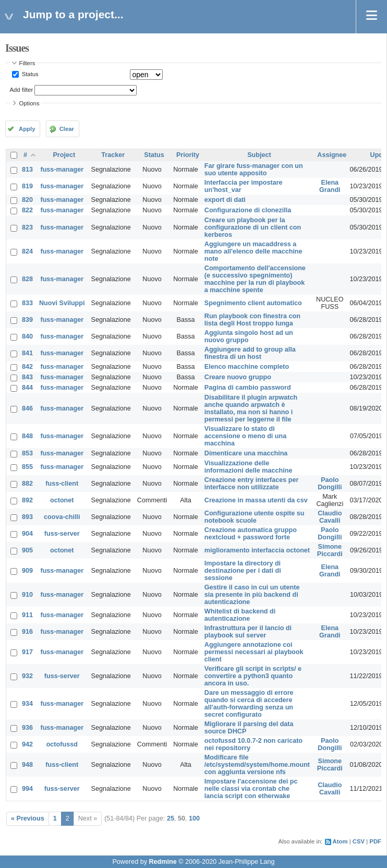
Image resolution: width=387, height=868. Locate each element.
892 (27, 500)
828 (27, 279)
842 (27, 367)
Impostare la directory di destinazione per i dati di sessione (243, 571)
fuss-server (62, 534)
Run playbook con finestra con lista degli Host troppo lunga (252, 320)
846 (27, 408)
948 (27, 765)
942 (27, 744)
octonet (62, 500)
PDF (375, 841)
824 (27, 251)
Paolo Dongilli (330, 484)
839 (27, 320)
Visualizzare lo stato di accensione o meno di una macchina (245, 436)
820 (27, 200)
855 (27, 467)
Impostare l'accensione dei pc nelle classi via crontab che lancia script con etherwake (251, 789)
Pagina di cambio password (248, 388)
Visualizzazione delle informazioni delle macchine (249, 467)
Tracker (113, 155)
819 (27, 186)
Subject (259, 155)
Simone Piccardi (330, 550)
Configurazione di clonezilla (248, 210)
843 (27, 377)
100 (194, 818)
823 (27, 227)
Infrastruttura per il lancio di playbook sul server (248, 632)
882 (27, 484)
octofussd (62, 744)
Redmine (162, 862)
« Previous (28, 818)
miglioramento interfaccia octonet (257, 550)
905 (27, 550)
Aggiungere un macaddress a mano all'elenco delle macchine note (253, 251)
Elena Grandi (330, 186)
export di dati (225, 200)
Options (29, 103)
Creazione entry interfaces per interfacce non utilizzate (252, 484)
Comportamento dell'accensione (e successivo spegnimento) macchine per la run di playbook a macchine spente (255, 279)
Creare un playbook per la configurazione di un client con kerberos (253, 227)
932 (27, 676)
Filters (27, 63)
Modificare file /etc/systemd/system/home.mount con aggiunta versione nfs (257, 765)
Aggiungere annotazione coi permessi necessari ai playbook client (254, 652)
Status (29, 74)
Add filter (22, 90)
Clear (67, 129)
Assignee (332, 155)
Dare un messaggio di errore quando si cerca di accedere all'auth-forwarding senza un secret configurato (249, 704)
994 (27, 789)
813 (27, 170)
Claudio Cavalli (330, 517)
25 (171, 818)
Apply (27, 129)
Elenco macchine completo (247, 367)
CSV (359, 841)
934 (27, 704)
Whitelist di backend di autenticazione (240, 615)
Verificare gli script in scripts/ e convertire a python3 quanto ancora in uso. (253, 676)
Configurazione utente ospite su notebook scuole (255, 517)
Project (64, 155)
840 (27, 336)
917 (27, 652)
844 (27, 388)
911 (27, 615)
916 (27, 632)
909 (27, 571)
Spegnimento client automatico (253, 303)
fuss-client (62, 484)
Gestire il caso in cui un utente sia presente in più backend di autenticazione (252, 595)
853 (27, 453)
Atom (340, 841)
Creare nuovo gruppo (238, 377)
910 (27, 595)
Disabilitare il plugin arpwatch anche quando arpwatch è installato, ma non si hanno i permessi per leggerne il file (251, 408)
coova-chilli (62, 517)
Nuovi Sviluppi (62, 303)
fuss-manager (62, 170)
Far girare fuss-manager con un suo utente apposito (254, 170)
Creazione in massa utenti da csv (256, 500)
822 (27, 210)
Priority (188, 155)
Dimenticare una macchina (246, 453)
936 (27, 728)
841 (27, 353)
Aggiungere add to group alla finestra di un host (250, 353)
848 (27, 436)
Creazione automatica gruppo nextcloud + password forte (251, 534)
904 (27, 534)
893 (27, 517)
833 (27, 303)
